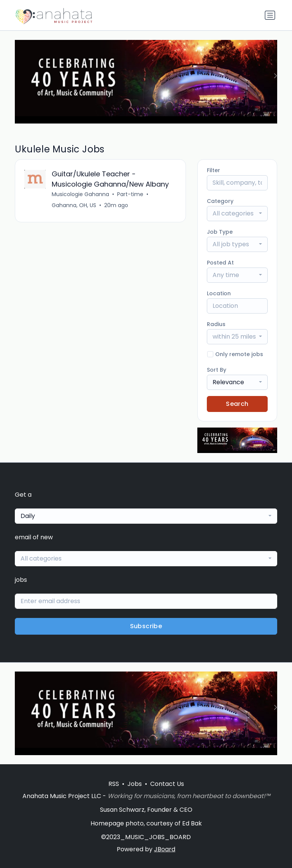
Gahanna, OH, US (74, 205)
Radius (216, 324)
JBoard (165, 849)
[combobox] (237, 214)
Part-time (130, 194)
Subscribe (146, 626)
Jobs (135, 784)
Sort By (217, 370)
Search (237, 404)
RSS (114, 784)
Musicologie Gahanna (80, 194)
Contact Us (167, 784)
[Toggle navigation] (270, 15)
